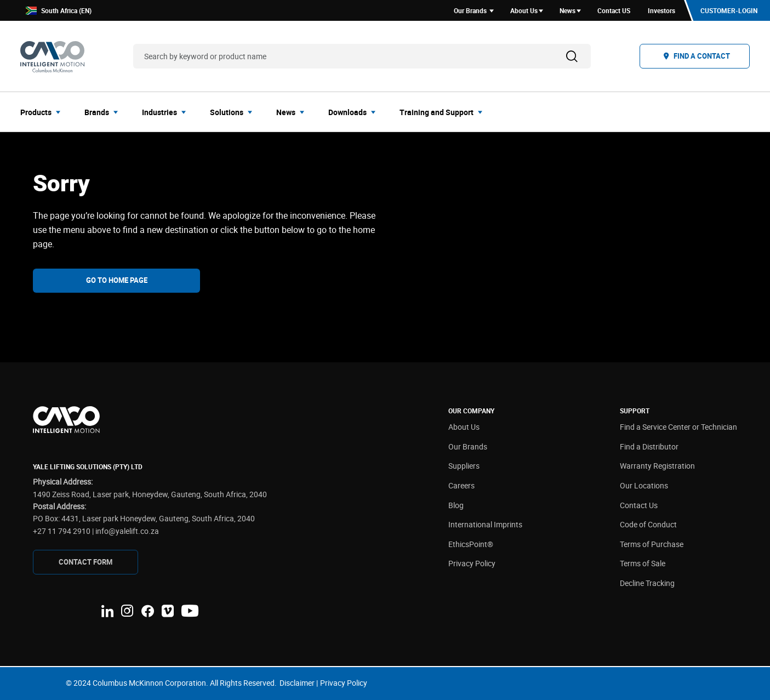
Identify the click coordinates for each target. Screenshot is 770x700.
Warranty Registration (657, 466)
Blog (456, 505)
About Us (464, 427)
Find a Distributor (649, 446)
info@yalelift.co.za (127, 531)
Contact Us (639, 505)
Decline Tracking (647, 583)
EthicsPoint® (471, 544)
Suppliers (464, 466)
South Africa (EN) (59, 11)
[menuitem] (44, 112)
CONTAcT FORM (85, 562)
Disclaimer (297, 683)
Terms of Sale (643, 563)
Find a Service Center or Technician (678, 427)
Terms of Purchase (652, 544)
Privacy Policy (472, 563)
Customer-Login (729, 10)
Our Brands (468, 446)
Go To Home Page (117, 280)
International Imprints (485, 524)
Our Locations (644, 485)
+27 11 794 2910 (62, 531)
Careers (461, 485)
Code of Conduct (648, 524)
